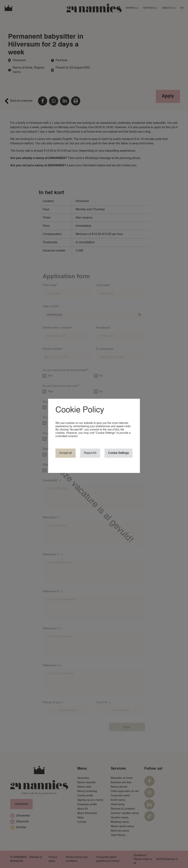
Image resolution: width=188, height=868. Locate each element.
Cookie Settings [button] (119, 453)
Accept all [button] (66, 453)
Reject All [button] (90, 453)
